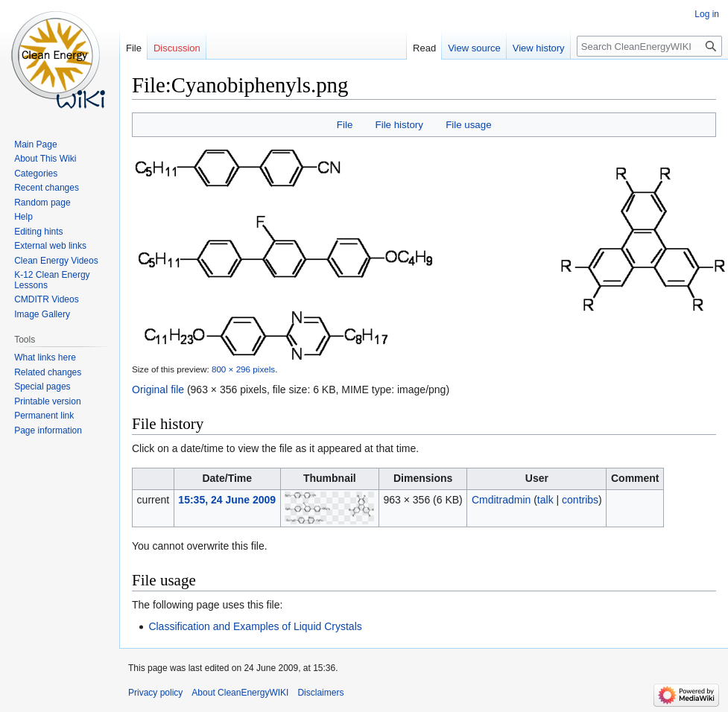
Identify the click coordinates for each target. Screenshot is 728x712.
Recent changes (47, 188)
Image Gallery (42, 314)
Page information (48, 430)
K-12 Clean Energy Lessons (52, 280)
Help (23, 217)
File (345, 125)
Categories (36, 174)
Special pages (42, 387)
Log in (707, 14)
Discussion (177, 48)
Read (424, 48)
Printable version (47, 401)
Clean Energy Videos (56, 261)
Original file (158, 390)
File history (399, 125)
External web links (50, 246)
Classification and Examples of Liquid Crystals (255, 626)
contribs (580, 500)
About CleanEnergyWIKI (240, 693)
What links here (45, 357)
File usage (468, 125)
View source (474, 48)
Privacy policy (155, 693)
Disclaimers (320, 693)
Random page (42, 203)
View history (539, 48)
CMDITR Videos (46, 299)
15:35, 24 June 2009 (227, 500)
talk (545, 500)
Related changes (48, 372)
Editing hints (38, 232)
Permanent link (44, 416)
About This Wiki (45, 159)
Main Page (35, 144)
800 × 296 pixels (243, 369)
